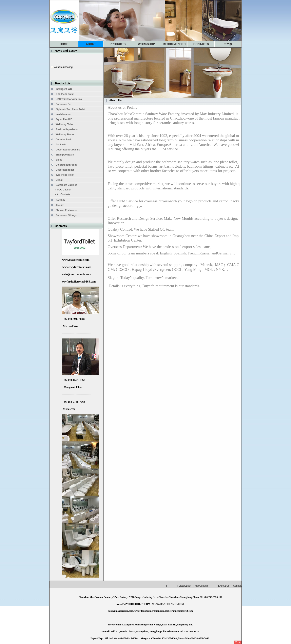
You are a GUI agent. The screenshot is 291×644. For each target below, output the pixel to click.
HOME (64, 44)
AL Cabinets (64, 194)
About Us (224, 586)
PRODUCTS (118, 44)
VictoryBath (186, 586)
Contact (237, 586)
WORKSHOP (147, 44)
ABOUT (91, 44)
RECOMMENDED (174, 44)
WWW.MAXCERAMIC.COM (168, 604)
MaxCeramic (202, 586)
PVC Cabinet (64, 190)
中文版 (228, 44)
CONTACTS (201, 44)
